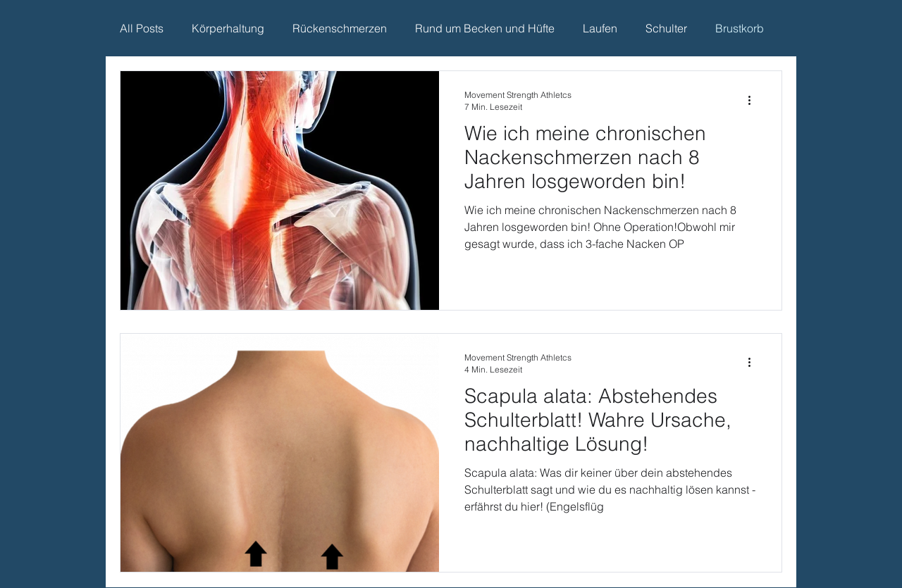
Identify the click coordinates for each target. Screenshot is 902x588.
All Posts (142, 28)
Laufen (600, 28)
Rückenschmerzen (340, 28)
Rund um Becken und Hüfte (485, 28)
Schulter (666, 28)
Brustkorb (740, 28)
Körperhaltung (228, 28)
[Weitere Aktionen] (754, 100)
